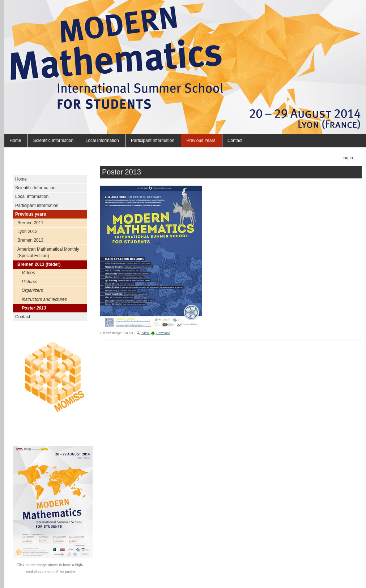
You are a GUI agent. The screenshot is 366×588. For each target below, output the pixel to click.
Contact (235, 140)
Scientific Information (53, 140)
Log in (348, 158)
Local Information (102, 140)
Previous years (201, 140)
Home (15, 140)
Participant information (153, 140)
